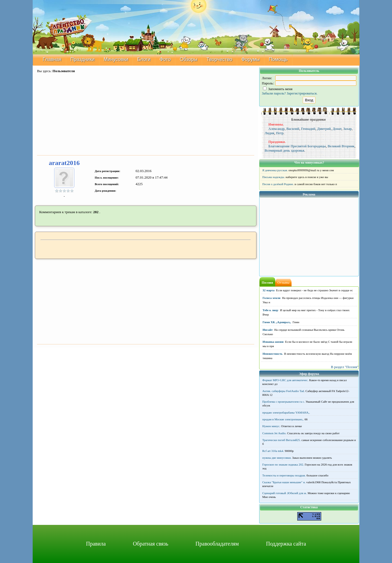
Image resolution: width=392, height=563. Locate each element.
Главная (52, 59)
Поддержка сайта (286, 544)
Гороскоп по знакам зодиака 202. (283, 464)
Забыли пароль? (274, 93)
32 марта (269, 290)
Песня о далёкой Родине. (278, 184)
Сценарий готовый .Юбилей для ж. (285, 493)
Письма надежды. (274, 177)
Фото (165, 59)
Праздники (83, 59)
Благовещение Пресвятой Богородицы (297, 146)
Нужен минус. (271, 426)
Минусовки (116, 59)
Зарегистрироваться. (302, 93)
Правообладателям (217, 544)
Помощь (278, 59)
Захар (347, 129)
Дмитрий (324, 129)
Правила (96, 544)
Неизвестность (273, 354)
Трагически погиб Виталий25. (282, 440)
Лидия (269, 133)
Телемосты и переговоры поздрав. (284, 475)
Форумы (251, 59)
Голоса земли (272, 298)
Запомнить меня (278, 89)
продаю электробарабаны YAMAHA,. (286, 412)
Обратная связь (151, 544)
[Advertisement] (146, 115)
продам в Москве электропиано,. (283, 419)
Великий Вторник (341, 146)
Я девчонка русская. (275, 170)
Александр (276, 129)
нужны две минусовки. (277, 458)
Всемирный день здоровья (284, 150)
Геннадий (308, 129)
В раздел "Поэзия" (345, 367)
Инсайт (268, 330)
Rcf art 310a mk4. (273, 451)
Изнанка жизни (273, 342)
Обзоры (189, 59)
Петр (280, 133)
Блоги (144, 59)
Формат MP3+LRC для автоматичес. (285, 380)
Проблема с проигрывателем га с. (284, 402)
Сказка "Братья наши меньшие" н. (284, 482)
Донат (337, 129)
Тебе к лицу (271, 310)
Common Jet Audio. (274, 433)
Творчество (219, 59)
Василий (293, 129)
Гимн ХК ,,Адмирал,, (277, 322)
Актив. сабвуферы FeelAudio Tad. (284, 391)
